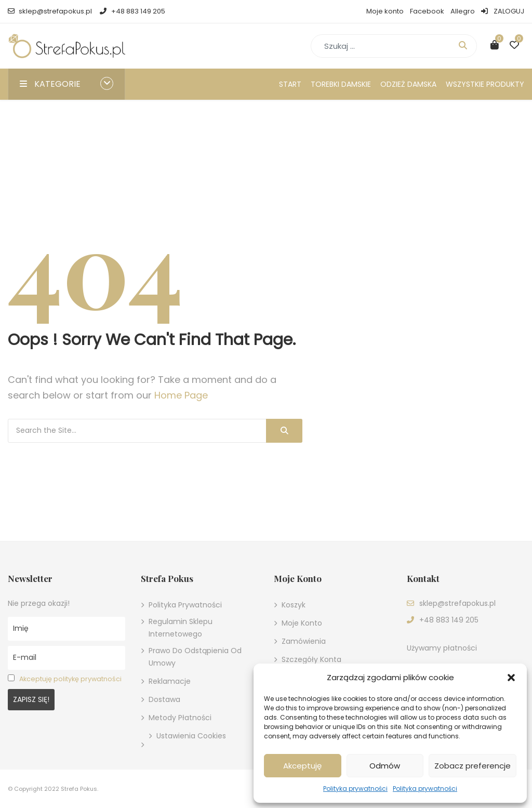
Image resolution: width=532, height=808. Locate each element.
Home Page (181, 395)
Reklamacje (170, 681)
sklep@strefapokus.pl (50, 11)
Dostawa (164, 699)
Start (290, 84)
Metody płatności (180, 718)
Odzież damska (408, 84)
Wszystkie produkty (485, 84)
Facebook (427, 11)
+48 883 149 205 (132, 11)
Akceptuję (302, 766)
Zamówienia (304, 641)
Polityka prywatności (355, 789)
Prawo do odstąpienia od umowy (195, 657)
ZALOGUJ (503, 11)
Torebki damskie (341, 84)
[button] (511, 678)
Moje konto (385, 11)
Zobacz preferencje (473, 766)
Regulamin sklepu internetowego (181, 628)
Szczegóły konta (311, 659)
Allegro (463, 11)
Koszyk (294, 605)
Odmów (385, 766)
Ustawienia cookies (191, 736)
